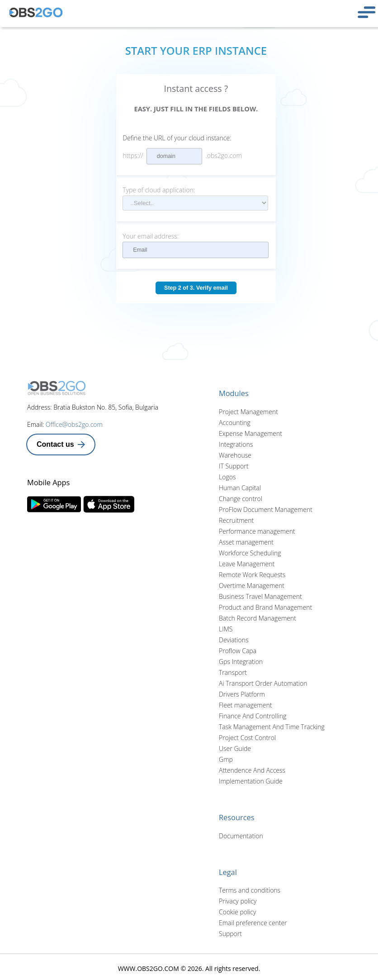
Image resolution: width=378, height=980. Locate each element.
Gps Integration (241, 662)
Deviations (234, 640)
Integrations (236, 444)
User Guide (235, 748)
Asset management (246, 542)
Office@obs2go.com (74, 424)
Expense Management (250, 433)
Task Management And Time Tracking (272, 727)
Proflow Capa (238, 651)
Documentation (241, 836)
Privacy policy (238, 901)
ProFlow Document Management (266, 509)
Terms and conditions (250, 890)
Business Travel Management (260, 596)
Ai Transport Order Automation (263, 683)
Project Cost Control (247, 738)
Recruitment (236, 520)
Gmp (226, 759)
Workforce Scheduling (250, 553)
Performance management (257, 531)
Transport (233, 672)
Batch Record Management (258, 618)
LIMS (226, 629)
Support (230, 934)
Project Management (248, 412)
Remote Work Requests (252, 575)
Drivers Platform (242, 694)
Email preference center (253, 923)
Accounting (235, 423)
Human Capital (240, 488)
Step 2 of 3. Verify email (196, 288)
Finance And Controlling (253, 716)
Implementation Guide (251, 781)
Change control (241, 499)
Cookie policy (237, 912)
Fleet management (245, 705)
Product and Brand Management (265, 607)
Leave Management (247, 564)
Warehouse (235, 455)
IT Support (234, 466)
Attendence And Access (252, 770)
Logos (227, 477)
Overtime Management (252, 586)
